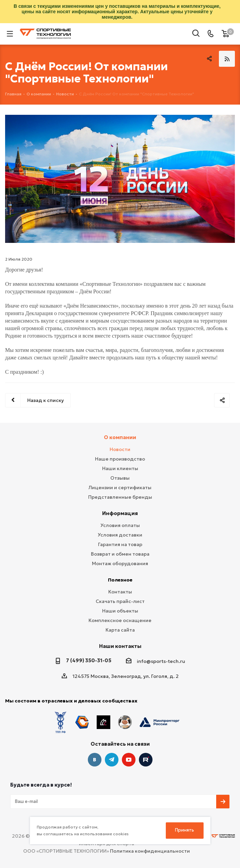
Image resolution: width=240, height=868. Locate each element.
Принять (185, 830)
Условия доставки (120, 535)
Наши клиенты (120, 468)
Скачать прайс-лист (120, 601)
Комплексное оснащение (120, 620)
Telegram (112, 760)
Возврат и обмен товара (120, 554)
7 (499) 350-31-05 (89, 660)
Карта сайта (120, 630)
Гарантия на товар (120, 544)
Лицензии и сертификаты (120, 487)
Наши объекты (120, 611)
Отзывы (120, 478)
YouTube (129, 760)
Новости (120, 449)
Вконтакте (95, 760)
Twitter (146, 760)
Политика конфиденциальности (150, 851)
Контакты (120, 592)
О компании (120, 437)
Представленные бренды (120, 497)
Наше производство (120, 459)
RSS (227, 59)
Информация (120, 513)
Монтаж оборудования (120, 563)
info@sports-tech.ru (161, 661)
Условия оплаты (120, 525)
